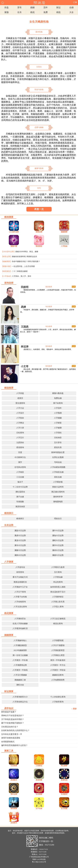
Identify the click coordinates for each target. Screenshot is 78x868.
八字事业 (20, 423)
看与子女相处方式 (20, 577)
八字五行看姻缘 (20, 675)
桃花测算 (9, 613)
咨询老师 (9, 283)
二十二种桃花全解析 (20, 271)
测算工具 (9, 751)
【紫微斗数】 (7, 266)
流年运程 (14, 794)
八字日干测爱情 (58, 645)
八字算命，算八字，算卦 (22, 276)
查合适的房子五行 (58, 592)
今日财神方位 (20, 457)
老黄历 (20, 398)
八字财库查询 (58, 702)
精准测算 (9, 217)
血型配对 (14, 823)
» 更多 (74, 709)
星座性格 (64, 780)
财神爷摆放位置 (58, 452)
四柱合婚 (58, 477)
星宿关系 (58, 447)
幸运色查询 (58, 582)
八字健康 (58, 428)
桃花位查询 (58, 624)
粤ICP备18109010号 (39, 862)
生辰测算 (14, 766)
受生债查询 (20, 403)
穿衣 (19, 8)
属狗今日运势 (20, 555)
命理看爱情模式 (8, 742)
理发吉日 (58, 519)
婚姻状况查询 (58, 675)
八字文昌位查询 (20, 607)
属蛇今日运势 (58, 540)
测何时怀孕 (58, 497)
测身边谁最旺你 (20, 582)
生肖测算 (39, 794)
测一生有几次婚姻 (20, 655)
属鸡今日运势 (58, 550)
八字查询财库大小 (20, 697)
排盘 (7, 8)
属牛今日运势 (58, 531)
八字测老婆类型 (58, 650)
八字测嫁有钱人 (20, 640)
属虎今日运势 (20, 536)
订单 (75, 2)
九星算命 (20, 443)
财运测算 (9, 691)
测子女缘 (20, 497)
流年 (46, 8)
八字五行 (20, 438)
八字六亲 (20, 428)
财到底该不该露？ (9, 712)
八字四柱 (58, 433)
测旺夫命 (20, 685)
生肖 (19, 12)
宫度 (20, 452)
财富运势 (39, 232)
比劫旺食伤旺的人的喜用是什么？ (15, 730)
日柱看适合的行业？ (10, 727)
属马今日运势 (20, 545)
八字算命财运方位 (20, 702)
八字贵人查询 (58, 607)
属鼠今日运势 (20, 531)
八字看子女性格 (20, 597)
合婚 (71, 8)
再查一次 (39, 209)
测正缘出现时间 (58, 492)
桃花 (32, 12)
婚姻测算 (64, 232)
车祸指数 (20, 502)
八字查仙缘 (58, 577)
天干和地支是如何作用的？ (13, 719)
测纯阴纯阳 (58, 502)
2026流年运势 (14, 232)
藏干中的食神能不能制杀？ (13, 723)
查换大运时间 (58, 487)
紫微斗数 (14, 246)
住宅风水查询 (20, 467)
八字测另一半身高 (20, 670)
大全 (71, 12)
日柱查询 (20, 433)
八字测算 (9, 562)
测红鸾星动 (20, 492)
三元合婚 (20, 477)
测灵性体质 (20, 507)
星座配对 (14, 780)
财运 (58, 8)
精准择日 (9, 513)
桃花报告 (39, 246)
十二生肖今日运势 (20, 487)
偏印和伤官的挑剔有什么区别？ (14, 745)
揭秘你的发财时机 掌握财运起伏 (24, 257)
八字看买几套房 (58, 567)
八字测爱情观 (58, 640)
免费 (46, 12)
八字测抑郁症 (58, 597)
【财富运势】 (7, 257)
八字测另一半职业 (58, 670)
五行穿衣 (58, 443)
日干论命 (39, 808)
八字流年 (58, 408)
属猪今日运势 (58, 555)
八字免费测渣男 (58, 680)
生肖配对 (64, 794)
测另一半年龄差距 (58, 660)
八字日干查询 (20, 592)
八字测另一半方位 (58, 665)
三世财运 (39, 766)
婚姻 (32, 8)
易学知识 (9, 708)
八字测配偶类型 (20, 645)
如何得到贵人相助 (58, 587)
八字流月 (20, 413)
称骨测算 (14, 808)
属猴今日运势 (20, 550)
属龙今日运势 (20, 540)
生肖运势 (9, 525)
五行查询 (58, 572)
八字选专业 (20, 567)
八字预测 (58, 413)
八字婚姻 (58, 418)
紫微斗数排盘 (58, 393)
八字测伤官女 (20, 619)
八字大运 (20, 408)
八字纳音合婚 (58, 472)
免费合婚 (58, 398)
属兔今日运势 (58, 536)
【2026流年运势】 (8, 252)
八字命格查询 (20, 602)
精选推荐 (9, 388)
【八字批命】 (7, 276)
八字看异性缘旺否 (20, 628)
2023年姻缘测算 (20, 650)
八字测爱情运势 (20, 665)
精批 (58, 12)
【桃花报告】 (7, 271)
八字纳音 (20, 472)
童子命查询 (58, 403)
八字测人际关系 (58, 602)
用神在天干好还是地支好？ (13, 716)
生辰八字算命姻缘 (20, 624)
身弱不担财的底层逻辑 (11, 738)
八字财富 (58, 423)
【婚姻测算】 (7, 261)
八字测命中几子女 (20, 587)
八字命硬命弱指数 (58, 467)
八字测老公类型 (58, 655)
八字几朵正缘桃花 (58, 619)
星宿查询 (20, 447)
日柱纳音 (58, 438)
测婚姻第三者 (20, 680)
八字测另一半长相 (20, 660)
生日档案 (64, 808)
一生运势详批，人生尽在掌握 (23, 266)
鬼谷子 (20, 482)
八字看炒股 (58, 482)
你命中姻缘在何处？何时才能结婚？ (26, 261)
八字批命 (64, 246)
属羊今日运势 (58, 545)
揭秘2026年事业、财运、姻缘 (27, 252)
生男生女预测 (58, 457)
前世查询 (20, 572)
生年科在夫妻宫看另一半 (12, 734)
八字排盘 (20, 393)
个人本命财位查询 (58, 697)
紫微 (7, 12)
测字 (20, 462)
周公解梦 (64, 766)
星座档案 (39, 780)
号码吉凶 (58, 462)
